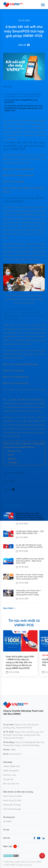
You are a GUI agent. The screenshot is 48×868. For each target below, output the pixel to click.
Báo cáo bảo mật (11, 784)
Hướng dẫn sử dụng (12, 805)
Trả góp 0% (8, 779)
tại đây (6, 393)
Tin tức (6, 830)
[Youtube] (39, 838)
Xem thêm (9, 608)
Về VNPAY (7, 822)
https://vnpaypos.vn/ (27, 459)
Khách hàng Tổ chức (12, 801)
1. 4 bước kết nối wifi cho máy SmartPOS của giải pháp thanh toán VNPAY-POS (23, 95)
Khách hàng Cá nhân (13, 796)
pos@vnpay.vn (21, 455)
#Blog (13, 481)
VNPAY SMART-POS (12, 767)
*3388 (13, 750)
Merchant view (10, 775)
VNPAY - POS (23, 463)
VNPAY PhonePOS (11, 771)
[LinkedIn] (44, 838)
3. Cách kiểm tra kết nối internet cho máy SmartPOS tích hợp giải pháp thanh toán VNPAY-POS (23, 108)
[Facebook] (34, 838)
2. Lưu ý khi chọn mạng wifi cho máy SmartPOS (21, 101)
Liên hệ (6, 838)
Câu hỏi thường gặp (12, 809)
